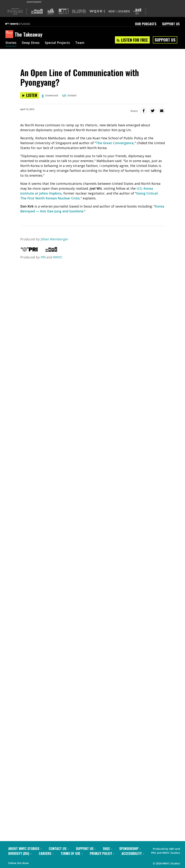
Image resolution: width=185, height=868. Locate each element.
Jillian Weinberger (54, 239)
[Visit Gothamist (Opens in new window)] (51, 11)
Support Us (171, 24)
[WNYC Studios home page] (22, 24)
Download (50, 95)
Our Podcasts (146, 24)
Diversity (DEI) (20, 853)
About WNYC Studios (25, 849)
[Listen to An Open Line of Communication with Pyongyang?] (30, 95)
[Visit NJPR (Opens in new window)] (79, 11)
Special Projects (57, 43)
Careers (46, 853)
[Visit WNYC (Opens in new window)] (37, 11)
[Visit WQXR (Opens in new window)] (97, 11)
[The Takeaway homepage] (10, 34)
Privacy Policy (102, 853)
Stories (11, 43)
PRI (43, 257)
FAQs (107, 849)
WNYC (58, 257)
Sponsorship (130, 849)
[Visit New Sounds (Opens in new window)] (119, 11)
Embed (69, 95)
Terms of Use (72, 853)
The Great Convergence (115, 143)
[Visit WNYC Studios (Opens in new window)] (64, 11)
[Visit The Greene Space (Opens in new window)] (137, 11)
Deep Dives (31, 43)
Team (80, 43)
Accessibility (133, 853)
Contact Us (59, 849)
